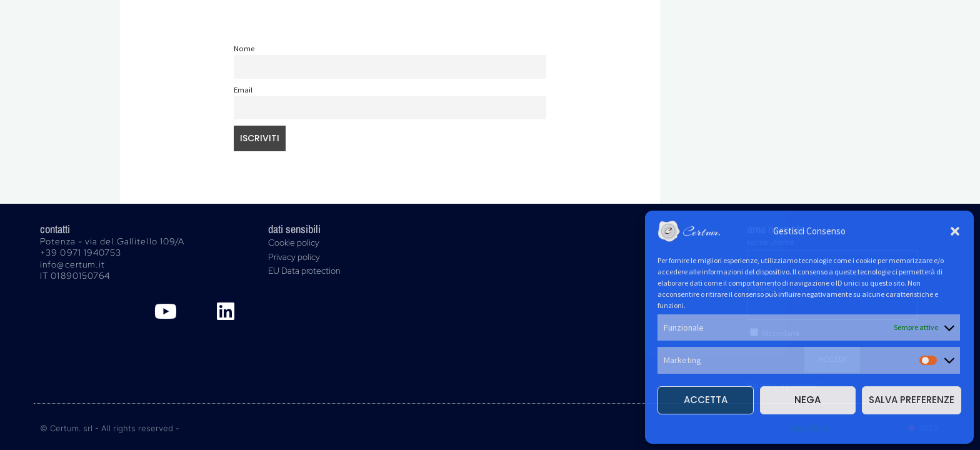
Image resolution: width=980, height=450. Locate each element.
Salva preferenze (912, 400)
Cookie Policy (809, 427)
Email (243, 90)
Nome (244, 48)
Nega (807, 400)
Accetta (706, 400)
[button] (955, 231)
